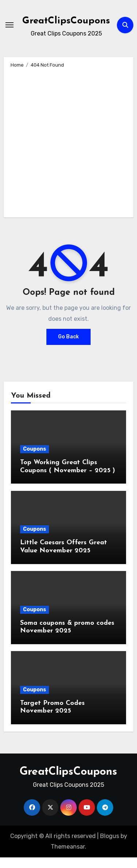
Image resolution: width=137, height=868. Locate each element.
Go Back (68, 337)
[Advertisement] (68, 141)
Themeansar (68, 847)
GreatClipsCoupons (66, 21)
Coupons (35, 449)
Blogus (110, 836)
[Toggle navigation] (9, 25)
